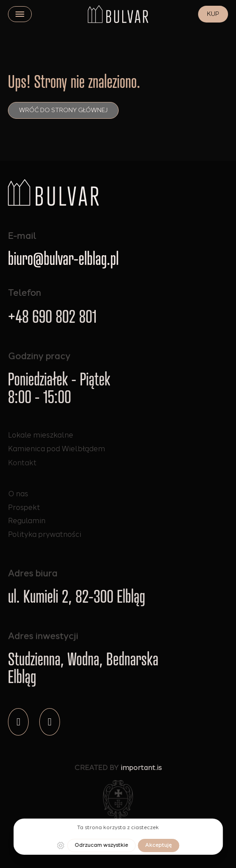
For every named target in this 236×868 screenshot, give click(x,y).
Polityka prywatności (45, 534)
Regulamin (27, 521)
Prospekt (24, 507)
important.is (141, 772)
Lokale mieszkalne (41, 435)
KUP (213, 14)
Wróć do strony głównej (63, 110)
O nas (18, 494)
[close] (20, 14)
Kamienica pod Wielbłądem (56, 451)
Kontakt (22, 472)
